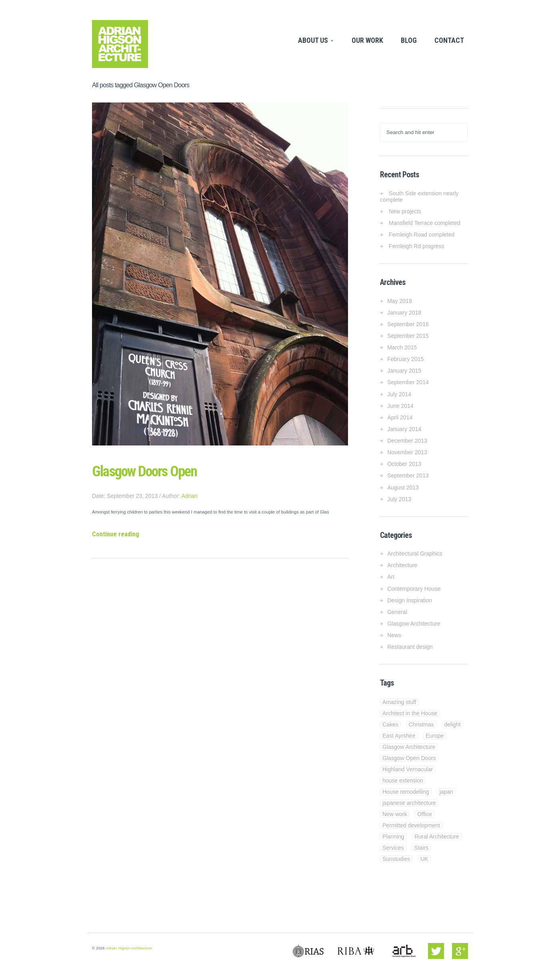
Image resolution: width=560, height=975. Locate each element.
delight (452, 724)
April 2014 (400, 417)
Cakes (390, 724)
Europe (435, 736)
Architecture (402, 565)
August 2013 (403, 487)
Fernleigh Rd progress (417, 246)
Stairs (422, 848)
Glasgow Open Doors (409, 758)
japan (446, 792)
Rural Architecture (437, 837)
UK (424, 859)
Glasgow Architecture (414, 624)
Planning (393, 837)
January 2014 (404, 429)
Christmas (421, 724)
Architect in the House (410, 713)
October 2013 (404, 464)
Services (393, 848)
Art (391, 577)
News (394, 635)
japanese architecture (409, 803)
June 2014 (400, 406)
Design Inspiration (410, 600)
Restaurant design (410, 647)
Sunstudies (396, 859)
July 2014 (399, 394)
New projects (405, 211)
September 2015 (408, 336)
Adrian (189, 496)
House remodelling (406, 792)
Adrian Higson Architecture (129, 948)
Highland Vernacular (408, 769)
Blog (409, 40)
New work (395, 814)
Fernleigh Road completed (422, 235)
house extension (403, 780)
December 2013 (407, 441)
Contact (449, 40)
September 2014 (408, 382)
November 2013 (407, 452)
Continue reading (116, 534)
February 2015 (405, 359)
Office (424, 814)
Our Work (367, 40)
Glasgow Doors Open (145, 471)
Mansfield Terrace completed (425, 223)
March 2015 (402, 347)
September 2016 (408, 324)
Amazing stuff (399, 702)
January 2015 (404, 371)
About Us (314, 40)
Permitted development (411, 825)
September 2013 (408, 475)
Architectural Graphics (415, 554)
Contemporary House (414, 589)
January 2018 (404, 313)
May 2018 (399, 301)
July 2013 (399, 499)
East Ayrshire (399, 736)
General (397, 612)
